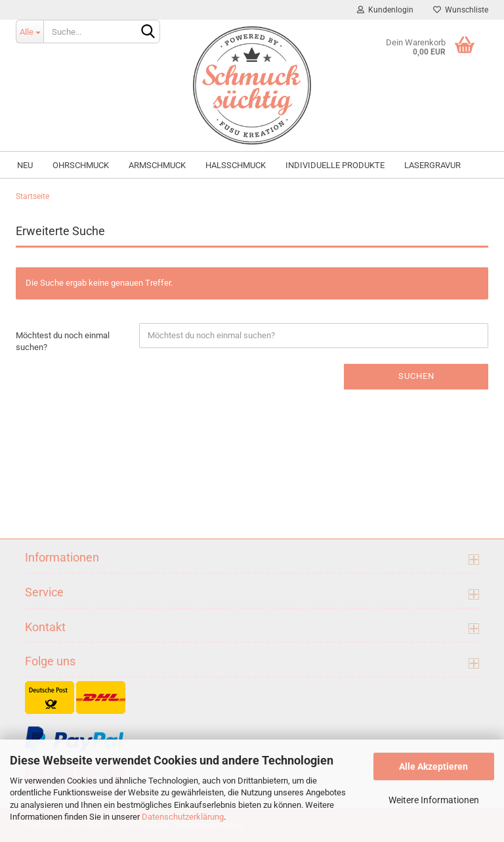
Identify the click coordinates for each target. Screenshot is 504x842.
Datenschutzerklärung (183, 817)
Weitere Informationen (434, 800)
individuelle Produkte (335, 165)
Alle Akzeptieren (433, 766)
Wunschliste (461, 10)
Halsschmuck (236, 165)
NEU (25, 165)
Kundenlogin (385, 10)
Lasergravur (432, 165)
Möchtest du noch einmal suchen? (63, 342)
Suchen (416, 376)
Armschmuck (157, 165)
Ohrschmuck (81, 165)
